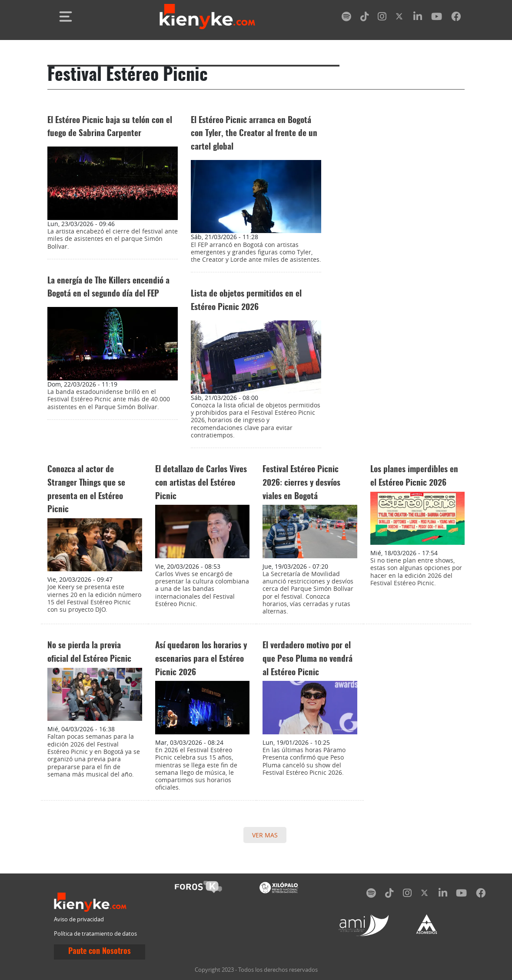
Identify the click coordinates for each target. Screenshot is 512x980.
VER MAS (265, 835)
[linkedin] (418, 18)
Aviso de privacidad (79, 919)
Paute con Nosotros (100, 952)
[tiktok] (365, 18)
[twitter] (400, 18)
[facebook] (456, 18)
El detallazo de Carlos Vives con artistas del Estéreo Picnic (201, 483)
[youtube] (437, 18)
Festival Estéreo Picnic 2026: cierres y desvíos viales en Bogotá (301, 483)
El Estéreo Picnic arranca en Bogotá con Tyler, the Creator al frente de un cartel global (254, 134)
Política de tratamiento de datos (95, 934)
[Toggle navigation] (66, 17)
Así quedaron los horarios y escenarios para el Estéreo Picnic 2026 (201, 659)
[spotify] (346, 18)
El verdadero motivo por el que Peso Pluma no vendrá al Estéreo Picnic (308, 659)
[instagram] (382, 18)
